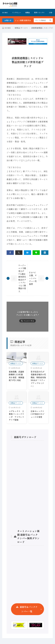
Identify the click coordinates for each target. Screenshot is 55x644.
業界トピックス (39, 12)
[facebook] (10, 253)
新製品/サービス (21, 28)
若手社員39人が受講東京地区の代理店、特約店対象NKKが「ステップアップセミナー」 (38, 379)
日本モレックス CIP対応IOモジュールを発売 (38, 414)
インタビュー (17, 12)
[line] (36, 253)
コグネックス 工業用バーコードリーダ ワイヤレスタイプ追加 (16, 416)
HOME (5, 12)
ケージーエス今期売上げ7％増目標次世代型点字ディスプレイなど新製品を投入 (22, 278)
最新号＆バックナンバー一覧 (29, 609)
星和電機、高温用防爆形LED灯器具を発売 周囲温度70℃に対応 (16, 376)
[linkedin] (45, 253)
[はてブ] (27, 253)
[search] (50, 20)
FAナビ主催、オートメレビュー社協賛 (33, 278)
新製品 (28, 12)
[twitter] (19, 253)
